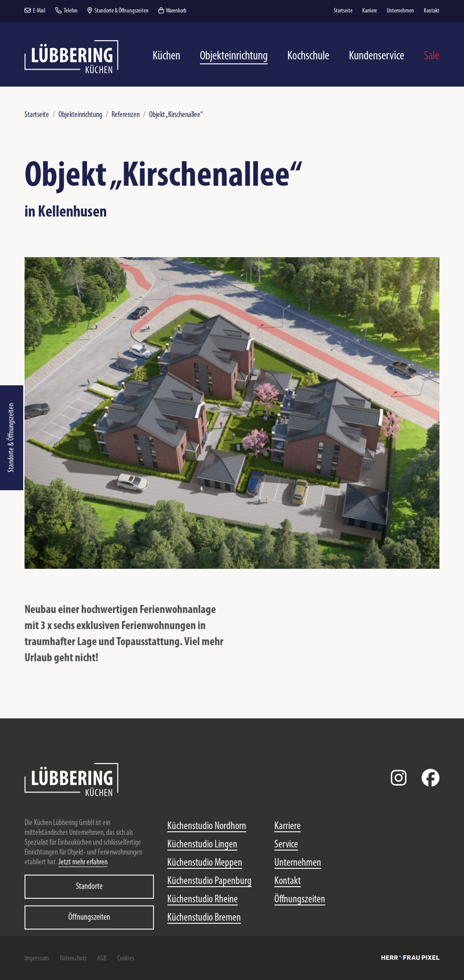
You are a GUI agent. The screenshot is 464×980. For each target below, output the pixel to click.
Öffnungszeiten (89, 917)
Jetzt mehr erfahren (83, 862)
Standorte (89, 887)
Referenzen (126, 115)
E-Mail (35, 11)
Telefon (66, 11)
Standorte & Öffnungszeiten (11, 438)
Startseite (37, 115)
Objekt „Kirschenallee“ (176, 115)
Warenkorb (172, 11)
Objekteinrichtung (80, 115)
